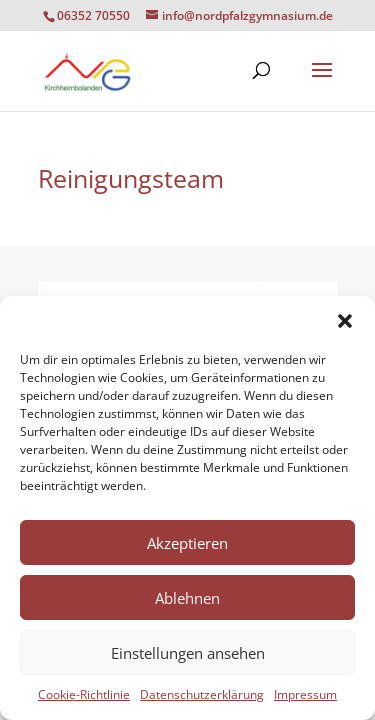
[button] (345, 321)
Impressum (305, 694)
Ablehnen (187, 598)
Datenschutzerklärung (202, 694)
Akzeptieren (187, 543)
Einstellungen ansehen (188, 653)
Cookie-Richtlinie (84, 694)
